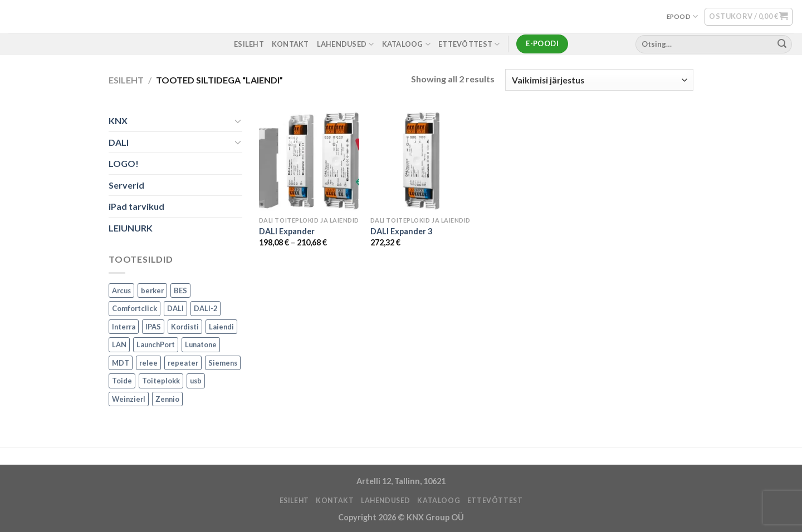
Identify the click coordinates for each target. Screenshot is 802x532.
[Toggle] (238, 121)
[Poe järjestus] (599, 80)
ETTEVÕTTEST (469, 44)
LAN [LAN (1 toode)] (119, 344)
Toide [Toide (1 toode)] (122, 381)
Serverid (126, 185)
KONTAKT (290, 44)
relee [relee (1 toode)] (148, 363)
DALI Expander (287, 231)
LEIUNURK (131, 228)
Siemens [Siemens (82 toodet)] (223, 363)
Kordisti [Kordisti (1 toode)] (185, 327)
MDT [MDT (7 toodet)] (121, 363)
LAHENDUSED (346, 44)
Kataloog (407, 44)
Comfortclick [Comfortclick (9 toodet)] (135, 309)
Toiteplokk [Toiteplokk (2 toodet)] (161, 381)
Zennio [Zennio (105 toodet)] (167, 399)
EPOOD (683, 16)
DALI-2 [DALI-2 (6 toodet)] (206, 309)
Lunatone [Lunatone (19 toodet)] (201, 344)
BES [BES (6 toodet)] (180, 290)
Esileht (126, 80)
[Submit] (782, 44)
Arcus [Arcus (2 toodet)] (121, 290)
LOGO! (124, 164)
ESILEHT (249, 44)
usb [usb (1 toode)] (196, 381)
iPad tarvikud (136, 207)
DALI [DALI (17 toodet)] (175, 309)
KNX (118, 120)
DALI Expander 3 (401, 231)
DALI (119, 142)
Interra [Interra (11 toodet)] (124, 327)
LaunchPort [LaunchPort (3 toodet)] (156, 344)
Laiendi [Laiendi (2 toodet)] (221, 327)
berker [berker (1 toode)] (152, 290)
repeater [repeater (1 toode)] (183, 363)
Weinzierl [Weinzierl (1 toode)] (129, 399)
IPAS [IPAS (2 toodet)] (153, 327)
